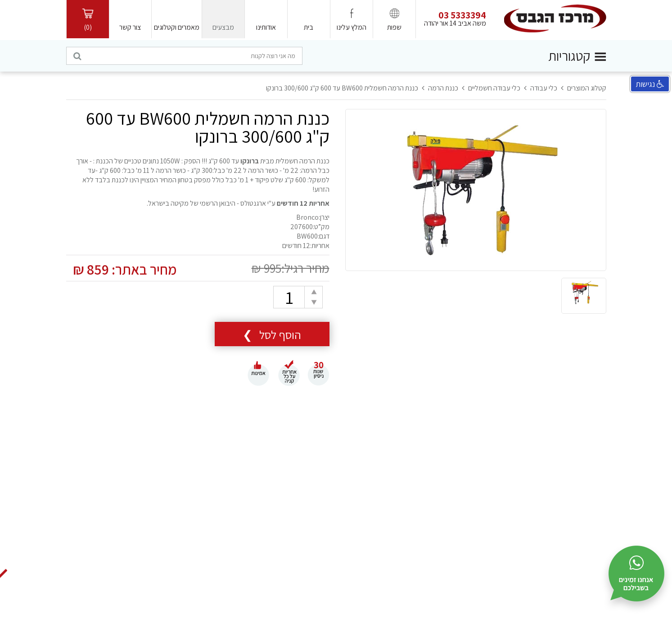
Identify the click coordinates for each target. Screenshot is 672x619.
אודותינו (266, 27)
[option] (476, 190)
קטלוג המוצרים (587, 88)
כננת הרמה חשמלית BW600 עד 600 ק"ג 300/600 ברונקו (342, 88)
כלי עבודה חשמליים (494, 88)
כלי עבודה (544, 88)
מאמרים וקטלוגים (177, 27)
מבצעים (223, 27)
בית (309, 27)
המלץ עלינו (352, 27)
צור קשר (130, 27)
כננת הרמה (443, 88)
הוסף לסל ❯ (272, 334)
